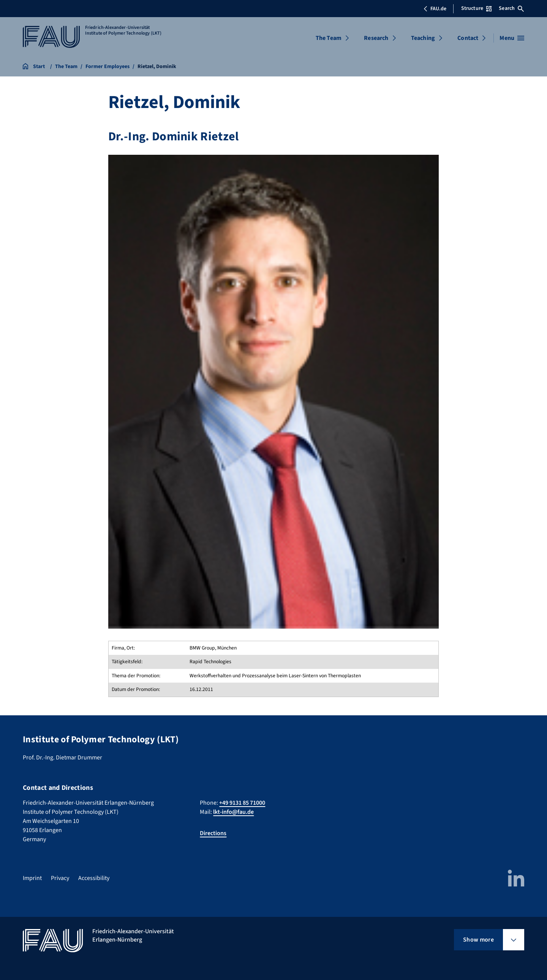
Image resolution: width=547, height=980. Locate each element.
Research (376, 38)
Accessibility (94, 878)
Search (511, 8)
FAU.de (435, 9)
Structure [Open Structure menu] (476, 8)
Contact (468, 38)
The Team (329, 38)
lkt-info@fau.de (233, 812)
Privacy (60, 878)
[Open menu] (512, 38)
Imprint (32, 878)
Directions (213, 833)
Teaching (423, 38)
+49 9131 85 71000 (242, 803)
